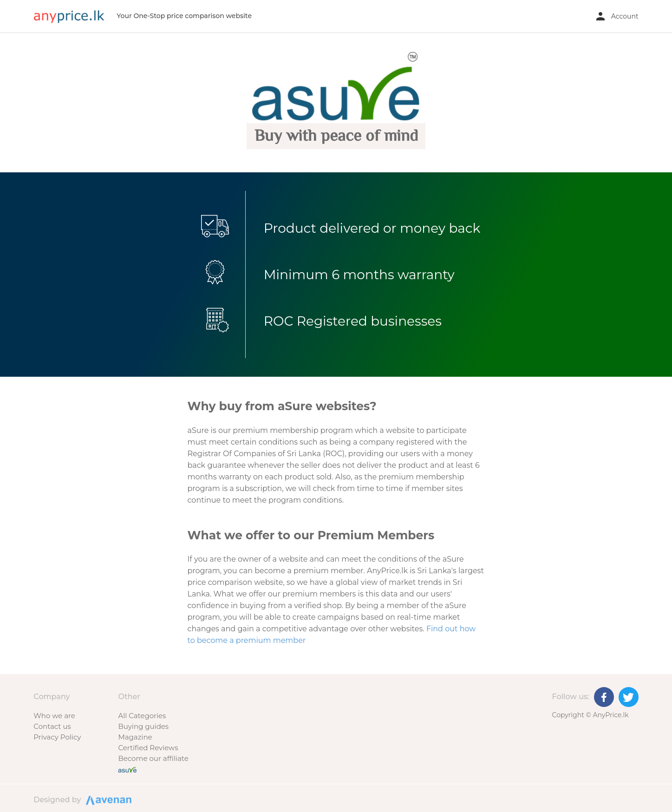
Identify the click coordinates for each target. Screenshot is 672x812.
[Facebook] (604, 697)
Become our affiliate (153, 758)
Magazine (135, 737)
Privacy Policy (57, 737)
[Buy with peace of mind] (127, 769)
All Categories (142, 716)
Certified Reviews (148, 748)
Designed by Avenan (107, 799)
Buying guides (143, 726)
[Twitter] (629, 697)
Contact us (52, 726)
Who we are (54, 716)
